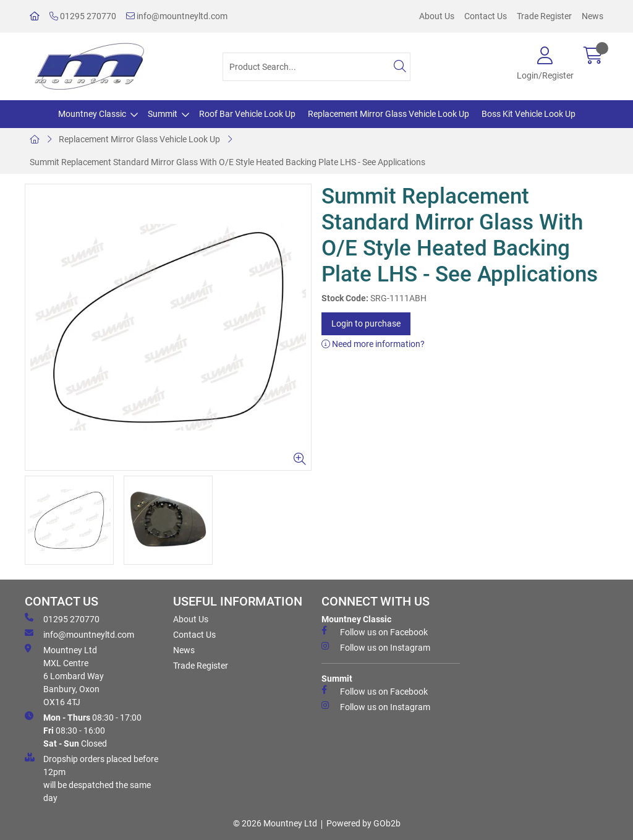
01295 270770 (83, 16)
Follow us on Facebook (375, 632)
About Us (437, 16)
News (593, 16)
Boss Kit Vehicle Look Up (529, 114)
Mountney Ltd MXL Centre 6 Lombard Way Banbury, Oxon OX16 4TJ (64, 675)
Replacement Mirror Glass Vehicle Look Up (389, 114)
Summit (163, 114)
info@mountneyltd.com (177, 16)
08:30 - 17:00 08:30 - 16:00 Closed (83, 730)
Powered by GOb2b (363, 823)
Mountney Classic (92, 114)
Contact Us (486, 16)
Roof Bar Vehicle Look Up (247, 114)
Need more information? (373, 344)
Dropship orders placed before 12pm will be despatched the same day (91, 778)
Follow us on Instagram (376, 647)
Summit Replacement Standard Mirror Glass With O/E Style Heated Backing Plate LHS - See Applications (227, 162)
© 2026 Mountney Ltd (275, 823)
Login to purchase (366, 324)
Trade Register (544, 16)
